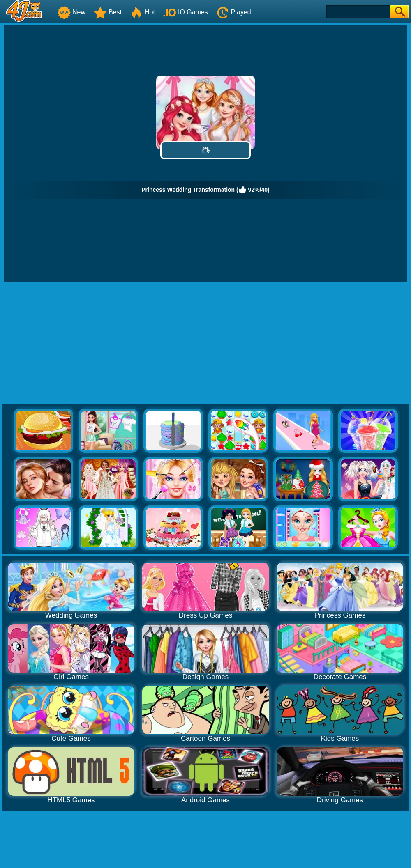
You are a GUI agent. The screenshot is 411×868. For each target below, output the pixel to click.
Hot (142, 12)
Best (108, 12)
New (72, 12)
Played (234, 12)
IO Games (186, 12)
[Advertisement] (205, 344)
